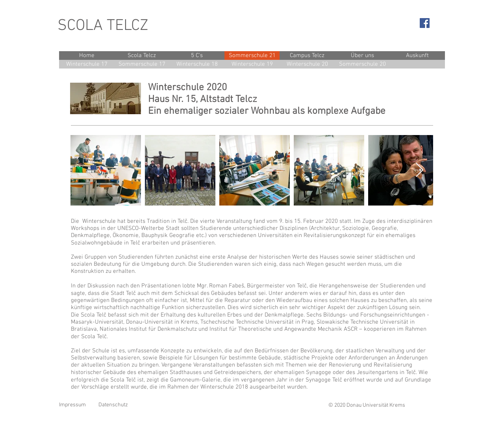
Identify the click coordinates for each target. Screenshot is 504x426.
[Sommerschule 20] (362, 64)
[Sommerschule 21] (252, 56)
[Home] (87, 56)
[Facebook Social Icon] (425, 23)
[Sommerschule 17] (142, 64)
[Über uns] (362, 56)
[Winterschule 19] (252, 64)
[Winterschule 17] (87, 64)
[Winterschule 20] (307, 64)
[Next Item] (420, 170)
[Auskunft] (417, 56)
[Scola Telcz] (142, 56)
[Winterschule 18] (197, 64)
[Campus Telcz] (307, 56)
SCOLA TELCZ (103, 26)
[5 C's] (197, 56)
